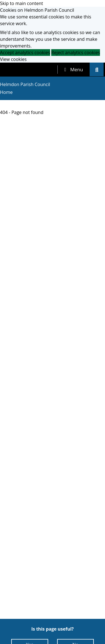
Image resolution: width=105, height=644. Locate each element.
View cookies (13, 59)
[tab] (74, 70)
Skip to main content (22, 3)
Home (6, 92)
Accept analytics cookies (25, 53)
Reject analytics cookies (76, 53)
